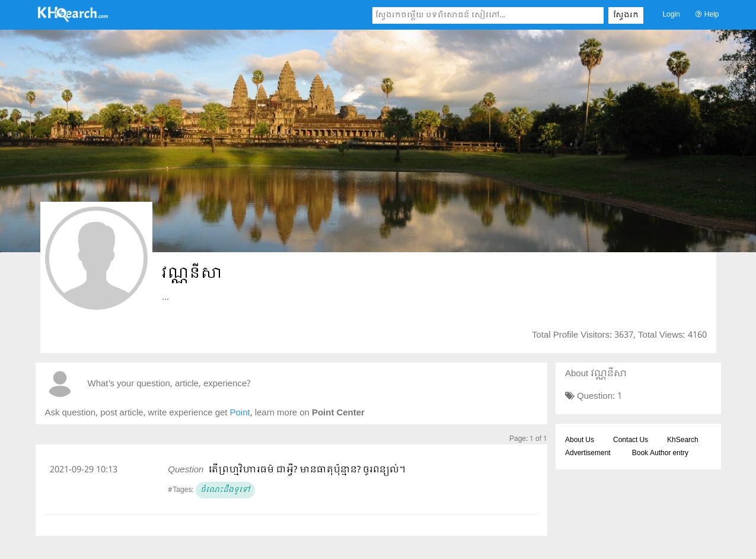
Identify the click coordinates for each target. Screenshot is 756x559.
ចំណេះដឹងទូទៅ (225, 490)
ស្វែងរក (626, 15)
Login (671, 15)
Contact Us (631, 440)
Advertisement (588, 453)
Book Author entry (660, 453)
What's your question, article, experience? (169, 384)
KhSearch (683, 440)
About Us (580, 440)
